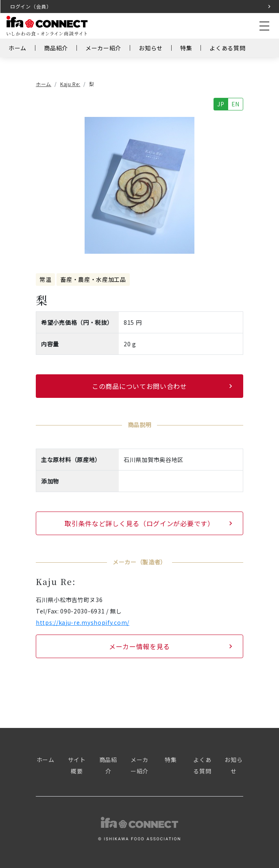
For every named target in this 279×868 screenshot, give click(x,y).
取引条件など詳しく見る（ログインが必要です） (139, 523)
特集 (186, 48)
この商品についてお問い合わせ (139, 386)
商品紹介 (56, 48)
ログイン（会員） (31, 6)
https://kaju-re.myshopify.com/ (83, 622)
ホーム (17, 48)
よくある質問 (227, 48)
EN (235, 104)
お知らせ (151, 48)
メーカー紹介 (103, 48)
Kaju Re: (70, 84)
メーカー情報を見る (139, 646)
